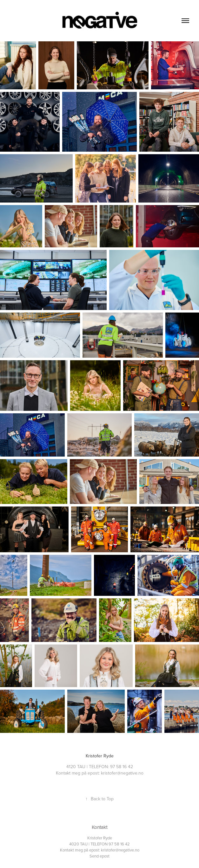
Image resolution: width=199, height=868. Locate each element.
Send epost (99, 856)
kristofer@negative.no (120, 850)
